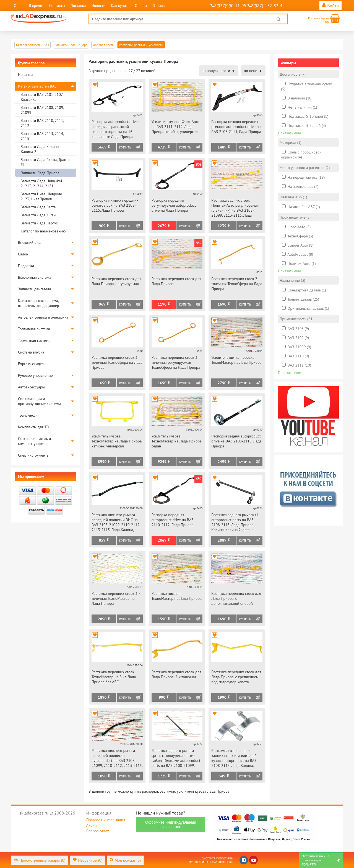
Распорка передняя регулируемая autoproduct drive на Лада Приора (174, 205)
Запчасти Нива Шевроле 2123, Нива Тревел (41, 196)
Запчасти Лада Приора (40, 173)
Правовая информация (106, 820)
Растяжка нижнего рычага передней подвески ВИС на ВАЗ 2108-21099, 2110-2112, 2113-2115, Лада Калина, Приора (116, 523)
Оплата (141, 6)
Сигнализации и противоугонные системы (39, 401)
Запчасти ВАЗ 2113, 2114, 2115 (42, 136)
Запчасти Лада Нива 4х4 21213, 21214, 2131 (41, 183)
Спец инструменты (34, 455)
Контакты (57, 6)
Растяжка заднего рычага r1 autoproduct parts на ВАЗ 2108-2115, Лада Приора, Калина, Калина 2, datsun (235, 522)
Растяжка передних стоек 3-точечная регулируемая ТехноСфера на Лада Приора (176, 362)
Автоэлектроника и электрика (43, 317)
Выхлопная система (35, 277)
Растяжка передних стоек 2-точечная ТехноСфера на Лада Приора (237, 284)
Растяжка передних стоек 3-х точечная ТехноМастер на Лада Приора (116, 598)
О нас (19, 6)
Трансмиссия (29, 415)
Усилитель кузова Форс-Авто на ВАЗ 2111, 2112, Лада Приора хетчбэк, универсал (175, 127)
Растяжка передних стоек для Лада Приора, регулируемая (116, 281)
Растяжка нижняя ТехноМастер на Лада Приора (177, 596)
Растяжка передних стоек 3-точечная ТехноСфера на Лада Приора (117, 362)
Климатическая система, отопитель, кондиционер (39, 303)
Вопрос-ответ (97, 831)
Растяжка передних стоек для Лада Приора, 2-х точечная (176, 674)
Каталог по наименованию (43, 231)
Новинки (25, 75)
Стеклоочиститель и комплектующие (34, 441)
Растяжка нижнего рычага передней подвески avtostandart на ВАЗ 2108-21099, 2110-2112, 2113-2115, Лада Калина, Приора (117, 758)
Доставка (78, 6)
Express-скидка (31, 364)
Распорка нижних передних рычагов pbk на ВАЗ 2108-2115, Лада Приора (115, 205)
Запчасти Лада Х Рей (38, 215)
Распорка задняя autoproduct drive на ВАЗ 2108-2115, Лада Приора (236, 441)
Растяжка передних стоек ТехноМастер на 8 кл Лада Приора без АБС (114, 677)
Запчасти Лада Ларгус (39, 223)
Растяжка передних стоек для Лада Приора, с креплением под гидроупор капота (236, 677)
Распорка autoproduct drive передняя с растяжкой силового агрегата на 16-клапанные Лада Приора (115, 129)
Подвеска (26, 266)
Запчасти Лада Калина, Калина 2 (40, 149)
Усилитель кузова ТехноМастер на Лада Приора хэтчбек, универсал (117, 441)
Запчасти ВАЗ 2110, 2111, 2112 (42, 123)
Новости (98, 6)
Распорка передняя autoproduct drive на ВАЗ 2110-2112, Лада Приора (173, 520)
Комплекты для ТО (34, 427)
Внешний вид (29, 242)
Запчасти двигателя (34, 289)
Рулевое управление (35, 375)
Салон (23, 254)
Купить (125, 147)
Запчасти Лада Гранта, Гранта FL (45, 162)
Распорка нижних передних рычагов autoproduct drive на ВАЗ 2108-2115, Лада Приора (236, 127)
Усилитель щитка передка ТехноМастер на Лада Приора (236, 360)
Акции (92, 825)
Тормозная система (34, 340)
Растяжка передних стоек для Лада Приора (176, 281)
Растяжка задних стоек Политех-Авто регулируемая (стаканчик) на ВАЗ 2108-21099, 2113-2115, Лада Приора (235, 208)
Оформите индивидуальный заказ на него (171, 825)
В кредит (36, 6)
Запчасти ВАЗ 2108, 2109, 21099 (42, 110)
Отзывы (159, 6)
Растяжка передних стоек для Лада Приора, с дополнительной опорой (236, 598)
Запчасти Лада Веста (38, 207)
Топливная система (34, 329)
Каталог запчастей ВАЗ (37, 86)
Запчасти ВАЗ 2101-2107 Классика (42, 97)
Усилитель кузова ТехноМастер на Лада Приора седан (177, 441)
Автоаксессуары (31, 387)
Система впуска (31, 352)
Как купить (120, 6)
